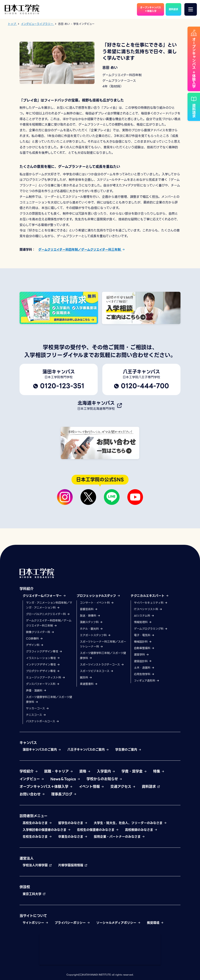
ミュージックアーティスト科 (46, 678)
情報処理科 (143, 622)
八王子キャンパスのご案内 (88, 750)
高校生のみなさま (37, 823)
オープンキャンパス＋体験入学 (46, 787)
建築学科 (142, 655)
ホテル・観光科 (91, 629)
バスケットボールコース (43, 721)
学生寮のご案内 (128, 750)
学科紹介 (27, 589)
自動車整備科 (144, 648)
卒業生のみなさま (73, 837)
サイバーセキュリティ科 (151, 603)
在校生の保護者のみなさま (98, 830)
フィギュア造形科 (147, 681)
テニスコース (36, 715)
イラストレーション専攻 (43, 658)
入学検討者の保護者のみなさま (47, 830)
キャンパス (28, 743)
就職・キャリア (59, 771)
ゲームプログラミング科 (151, 629)
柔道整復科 (89, 684)
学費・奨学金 (134, 771)
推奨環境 (155, 923)
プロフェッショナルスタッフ (98, 596)
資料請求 (151, 787)
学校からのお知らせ (104, 779)
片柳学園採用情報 (73, 865)
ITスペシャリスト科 (148, 609)
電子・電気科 (144, 635)
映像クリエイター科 (40, 632)
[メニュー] (191, 9)
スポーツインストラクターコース (102, 665)
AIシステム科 (144, 616)
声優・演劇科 (36, 691)
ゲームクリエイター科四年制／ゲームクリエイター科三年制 (82, 250)
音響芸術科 (89, 609)
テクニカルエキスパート (150, 596)
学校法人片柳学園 (37, 865)
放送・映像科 (90, 616)
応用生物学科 (144, 674)
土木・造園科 (144, 668)
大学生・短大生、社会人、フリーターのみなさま (130, 823)
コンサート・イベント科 (97, 603)
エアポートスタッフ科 (95, 635)
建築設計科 (143, 661)
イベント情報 (92, 787)
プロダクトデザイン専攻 (43, 671)
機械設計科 (143, 642)
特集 (159, 771)
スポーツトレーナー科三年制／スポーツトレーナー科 (103, 644)
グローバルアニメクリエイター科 (48, 614)
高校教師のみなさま (141, 830)
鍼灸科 (86, 678)
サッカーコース (37, 708)
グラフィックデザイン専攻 (44, 652)
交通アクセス (123, 787)
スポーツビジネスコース (97, 671)
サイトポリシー (36, 923)
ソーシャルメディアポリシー (118, 923)
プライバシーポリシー (72, 923)
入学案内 (106, 771)
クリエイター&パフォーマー (44, 596)
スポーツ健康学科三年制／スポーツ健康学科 (49, 699)
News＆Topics (65, 779)
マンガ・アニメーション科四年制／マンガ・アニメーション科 (49, 605)
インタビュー (32, 779)
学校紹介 (29, 771)
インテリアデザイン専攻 (43, 665)
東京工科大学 (34, 894)
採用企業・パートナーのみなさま (119, 837)
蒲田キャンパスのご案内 (42, 750)
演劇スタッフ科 (91, 622)
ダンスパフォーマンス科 (43, 684)
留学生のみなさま (73, 823)
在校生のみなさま (37, 837)
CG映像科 (34, 639)
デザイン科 (35, 645)
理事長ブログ (64, 794)
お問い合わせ (32, 794)
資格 (85, 771)
